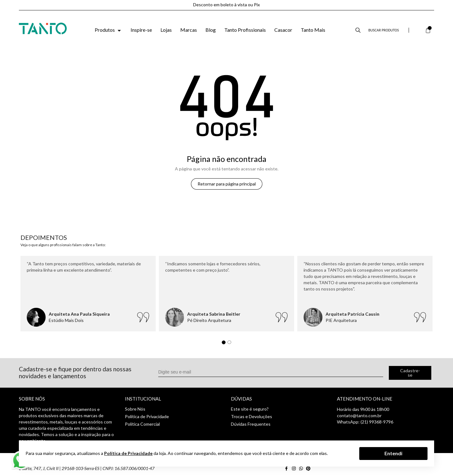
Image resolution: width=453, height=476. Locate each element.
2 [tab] (231, 344)
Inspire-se (141, 30)
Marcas (189, 30)
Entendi (393, 453)
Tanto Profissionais (245, 30)
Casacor (283, 30)
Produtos (108, 30)
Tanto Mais (313, 30)
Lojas (166, 30)
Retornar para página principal (227, 184)
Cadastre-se (410, 373)
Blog (211, 30)
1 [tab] (225, 344)
